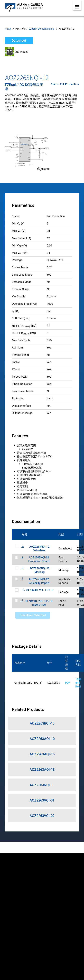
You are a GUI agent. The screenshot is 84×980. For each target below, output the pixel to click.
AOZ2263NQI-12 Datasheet (39, 549)
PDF (68, 683)
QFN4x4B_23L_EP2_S (40, 590)
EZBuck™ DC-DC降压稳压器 (42, 29)
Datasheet (19, 41)
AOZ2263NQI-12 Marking (40, 570)
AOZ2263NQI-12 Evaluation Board (39, 559)
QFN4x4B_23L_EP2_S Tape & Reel (39, 603)
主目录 (8, 29)
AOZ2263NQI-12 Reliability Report (39, 581)
